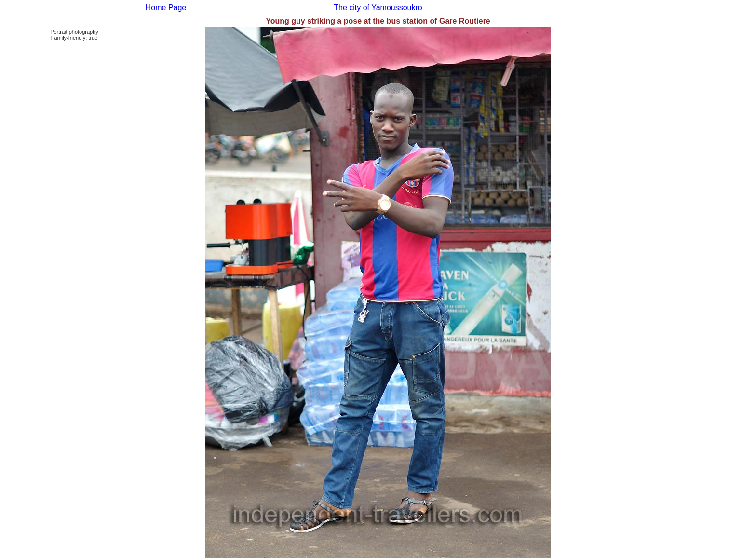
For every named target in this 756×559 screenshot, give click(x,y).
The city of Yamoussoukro (378, 7)
